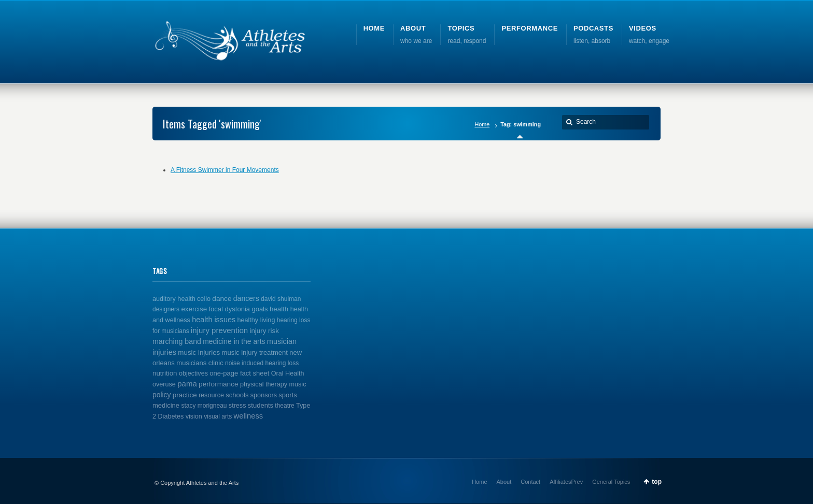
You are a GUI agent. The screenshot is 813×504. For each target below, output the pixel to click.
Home (482, 124)
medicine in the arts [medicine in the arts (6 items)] (234, 341)
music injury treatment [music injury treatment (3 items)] (255, 352)
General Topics (611, 482)
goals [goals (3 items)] (260, 309)
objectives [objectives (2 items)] (193, 373)
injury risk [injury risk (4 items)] (264, 331)
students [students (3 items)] (261, 405)
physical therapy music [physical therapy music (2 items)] (273, 384)
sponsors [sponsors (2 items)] (264, 395)
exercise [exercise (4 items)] (194, 309)
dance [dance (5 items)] (222, 299)
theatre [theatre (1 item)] (284, 406)
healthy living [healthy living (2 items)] (256, 320)
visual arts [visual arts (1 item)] (218, 416)
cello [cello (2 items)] (204, 299)
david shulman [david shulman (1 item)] (281, 299)
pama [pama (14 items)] (187, 384)
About (504, 482)
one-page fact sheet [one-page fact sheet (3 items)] (239, 373)
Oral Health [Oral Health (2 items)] (288, 373)
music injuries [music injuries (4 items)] (199, 352)
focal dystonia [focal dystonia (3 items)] (229, 309)
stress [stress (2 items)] (237, 406)
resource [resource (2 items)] (211, 395)
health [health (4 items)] (279, 309)
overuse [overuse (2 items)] (164, 384)
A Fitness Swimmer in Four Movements (225, 170)
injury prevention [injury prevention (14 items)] (219, 330)
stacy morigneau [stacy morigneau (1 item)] (204, 406)
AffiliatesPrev (566, 482)
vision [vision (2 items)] (194, 416)
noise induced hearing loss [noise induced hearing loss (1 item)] (262, 363)
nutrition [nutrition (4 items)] (165, 373)
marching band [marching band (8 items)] (177, 341)
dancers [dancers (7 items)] (246, 298)
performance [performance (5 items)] (219, 384)
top (657, 482)
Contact (530, 482)
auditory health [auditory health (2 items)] (174, 299)
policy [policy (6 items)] (162, 395)
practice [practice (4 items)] (185, 395)
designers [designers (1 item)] (166, 309)
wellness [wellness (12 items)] (249, 416)
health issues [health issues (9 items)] (214, 320)
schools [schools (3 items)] (237, 395)
